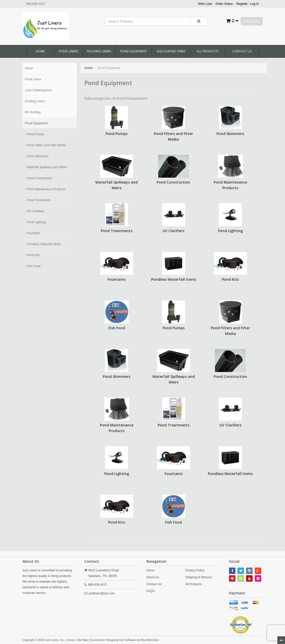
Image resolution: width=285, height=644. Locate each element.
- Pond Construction (39, 178)
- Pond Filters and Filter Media (46, 145)
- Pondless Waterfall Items (43, 244)
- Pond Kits (33, 255)
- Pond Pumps (35, 134)
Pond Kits (230, 279)
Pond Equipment (134, 51)
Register (242, 4)
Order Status (224, 4)
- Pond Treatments (38, 200)
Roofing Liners (99, 51)
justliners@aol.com (102, 593)
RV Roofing (33, 112)
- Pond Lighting (35, 222)
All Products (208, 51)
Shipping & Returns (198, 577)
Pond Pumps (117, 134)
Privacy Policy (195, 570)
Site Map (82, 640)
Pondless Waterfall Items (174, 279)
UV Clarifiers (173, 231)
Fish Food (117, 328)
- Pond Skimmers (37, 156)
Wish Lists (205, 4)
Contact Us (242, 51)
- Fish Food (33, 266)
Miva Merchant (150, 640)
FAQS (151, 591)
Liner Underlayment (38, 90)
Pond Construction (173, 182)
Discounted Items (171, 51)
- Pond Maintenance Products (45, 189)
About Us (153, 577)
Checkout (252, 21)
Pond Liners (68, 51)
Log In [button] (254, 4)
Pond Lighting (230, 231)
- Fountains (33, 233)
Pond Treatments (117, 231)
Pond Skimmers (230, 134)
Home (40, 51)
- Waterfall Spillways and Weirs (46, 167)
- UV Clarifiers (35, 211)
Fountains (117, 279)
